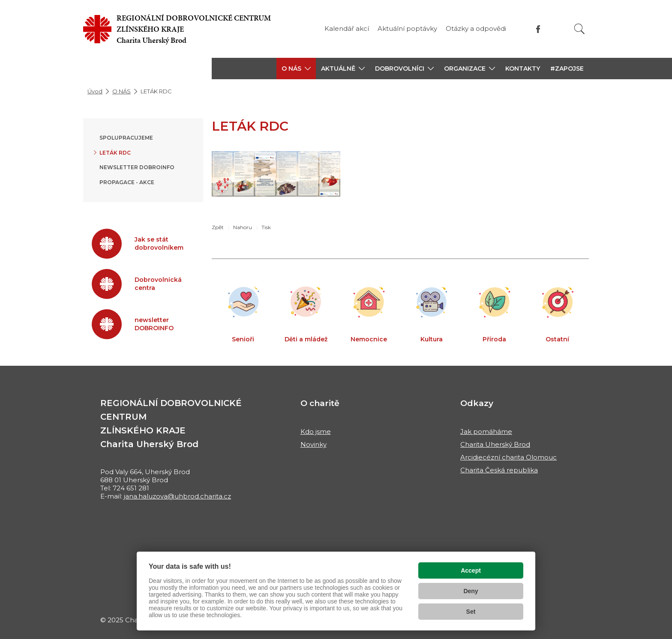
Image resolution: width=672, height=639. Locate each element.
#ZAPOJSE (567, 69)
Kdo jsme (316, 431)
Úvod (95, 91)
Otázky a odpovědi (476, 28)
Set (471, 612)
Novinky (313, 444)
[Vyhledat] (579, 29)
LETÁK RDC (115, 153)
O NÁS (121, 91)
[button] (296, 69)
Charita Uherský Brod (495, 444)
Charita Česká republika (499, 470)
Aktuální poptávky (407, 28)
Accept (471, 570)
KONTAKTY (523, 69)
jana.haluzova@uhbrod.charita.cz (177, 496)
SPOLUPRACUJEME (126, 138)
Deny (471, 591)
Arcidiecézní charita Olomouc (508, 457)
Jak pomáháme (486, 431)
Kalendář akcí (347, 28)
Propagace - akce (127, 182)
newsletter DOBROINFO (137, 167)
